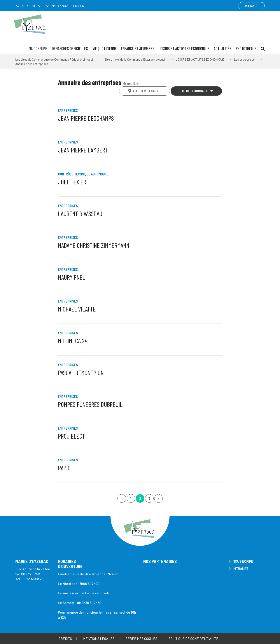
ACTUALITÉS (223, 48)
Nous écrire (57, 6)
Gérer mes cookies (141, 638)
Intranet (251, 6)
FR (75, 6)
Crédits (65, 638)
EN (82, 6)
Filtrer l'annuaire (197, 91)
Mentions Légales (99, 638)
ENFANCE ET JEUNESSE (138, 48)
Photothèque (246, 48)
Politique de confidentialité (193, 638)
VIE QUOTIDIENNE (104, 48)
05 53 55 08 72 (33, 579)
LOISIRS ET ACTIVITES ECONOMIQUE (184, 48)
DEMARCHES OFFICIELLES (70, 48)
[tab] (145, 91)
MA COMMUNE (38, 48)
